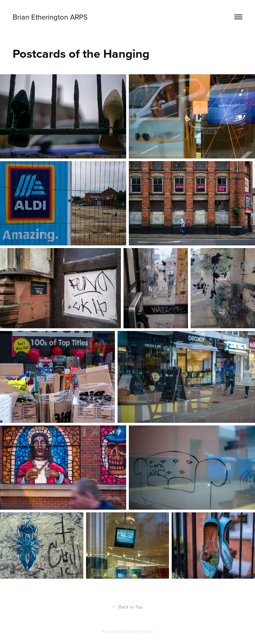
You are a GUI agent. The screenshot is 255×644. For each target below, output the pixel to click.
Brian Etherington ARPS (50, 17)
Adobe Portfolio (139, 631)
